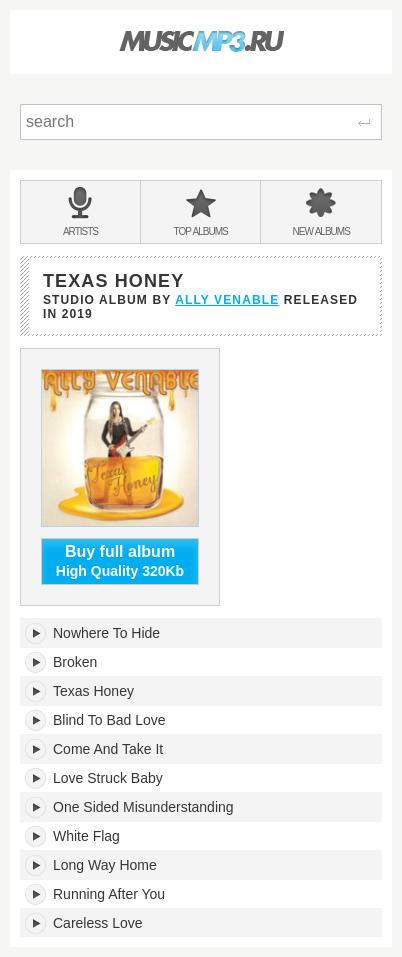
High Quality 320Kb (120, 561)
